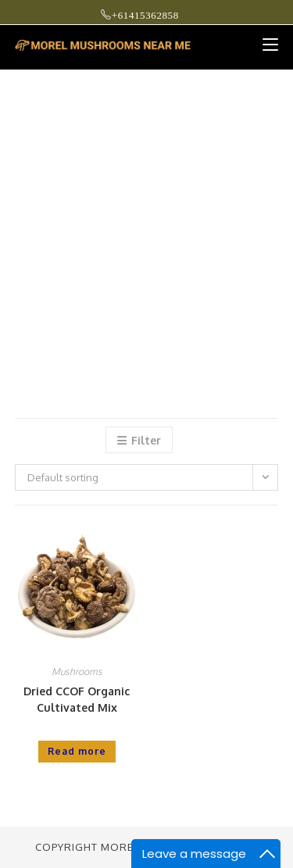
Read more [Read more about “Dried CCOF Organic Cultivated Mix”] (77, 751)
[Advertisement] (146, 225)
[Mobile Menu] (264, 45)
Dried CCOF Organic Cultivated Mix (77, 699)
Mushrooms (77, 672)
